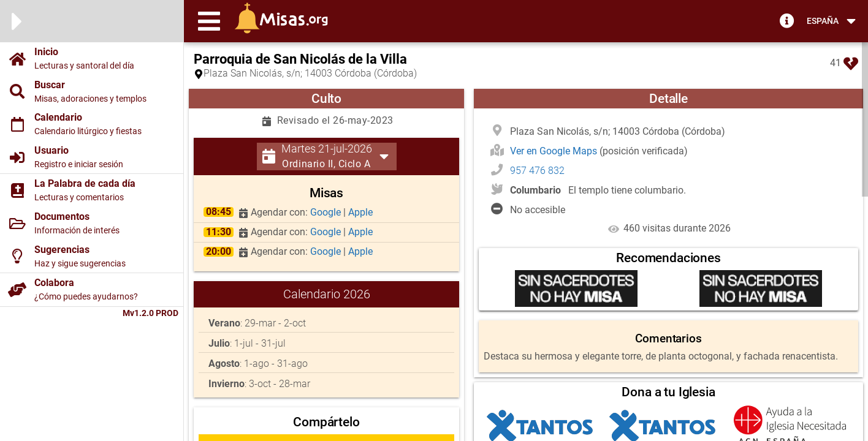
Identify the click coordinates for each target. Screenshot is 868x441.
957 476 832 (537, 171)
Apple (360, 212)
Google (327, 212)
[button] (209, 21)
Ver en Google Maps (555, 151)
